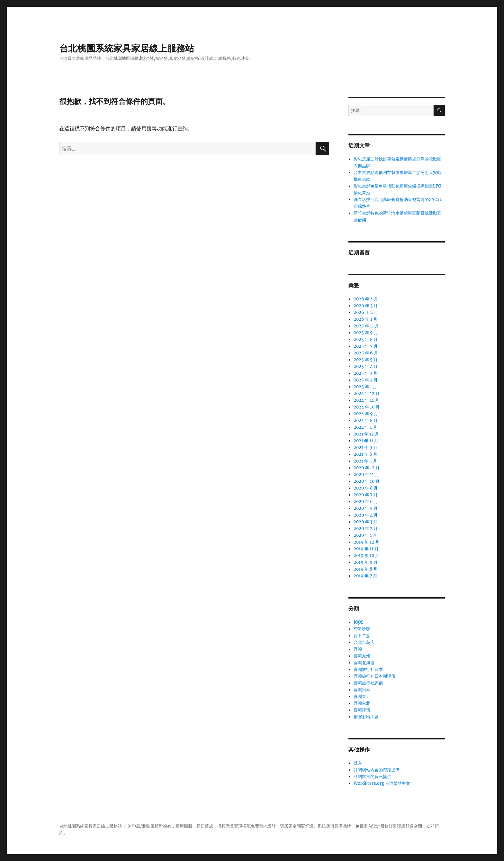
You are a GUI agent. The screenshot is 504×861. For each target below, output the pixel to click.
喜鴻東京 (362, 696)
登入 (358, 763)
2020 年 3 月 (365, 522)
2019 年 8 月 (365, 569)
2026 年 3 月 (366, 306)
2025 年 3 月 (365, 373)
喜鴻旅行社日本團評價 (374, 676)
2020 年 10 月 (367, 481)
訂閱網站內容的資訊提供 (377, 770)
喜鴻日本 (362, 690)
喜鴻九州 (362, 656)
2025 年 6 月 (366, 353)
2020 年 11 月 (366, 475)
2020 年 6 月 (366, 502)
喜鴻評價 (362, 710)
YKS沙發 (362, 629)
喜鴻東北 (362, 703)
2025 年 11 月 (366, 326)
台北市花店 (364, 642)
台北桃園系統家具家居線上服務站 (127, 48)
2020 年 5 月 (366, 508)
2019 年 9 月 (366, 562)
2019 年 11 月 (366, 549)
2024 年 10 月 (367, 407)
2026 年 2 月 (366, 312)
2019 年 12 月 (366, 542)
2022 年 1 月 (365, 427)
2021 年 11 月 (366, 441)
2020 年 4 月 (366, 515)
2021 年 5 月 (365, 461)
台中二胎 (362, 636)
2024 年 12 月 (367, 394)
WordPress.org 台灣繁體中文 (382, 783)
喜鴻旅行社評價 (368, 683)
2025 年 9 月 (366, 333)
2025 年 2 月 (366, 380)
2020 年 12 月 (367, 468)
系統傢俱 (326, 826)
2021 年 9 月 (365, 448)
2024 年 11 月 (366, 400)
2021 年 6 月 (365, 454)
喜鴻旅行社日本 (368, 669)
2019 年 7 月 (365, 576)
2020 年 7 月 (366, 495)
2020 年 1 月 (365, 535)
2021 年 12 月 (366, 434)
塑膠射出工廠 (366, 717)
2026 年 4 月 (366, 299)
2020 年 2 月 (366, 529)
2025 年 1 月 (365, 387)
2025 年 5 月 (366, 360)
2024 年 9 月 (366, 414)
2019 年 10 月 (366, 556)
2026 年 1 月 (365, 319)
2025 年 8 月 (366, 339)
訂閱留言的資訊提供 (372, 777)
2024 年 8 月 (366, 421)
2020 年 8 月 (366, 488)
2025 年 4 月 (366, 366)
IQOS (359, 622)
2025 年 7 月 (366, 346)
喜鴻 (358, 649)
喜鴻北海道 (364, 663)
